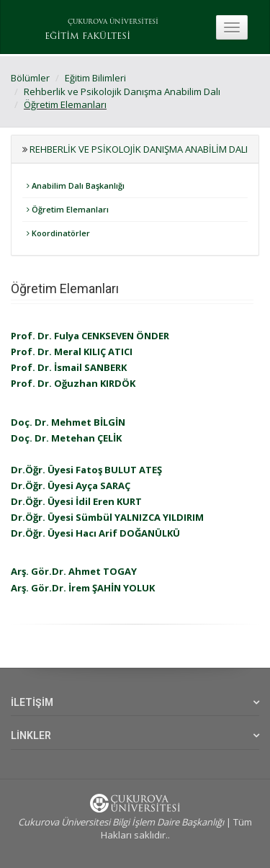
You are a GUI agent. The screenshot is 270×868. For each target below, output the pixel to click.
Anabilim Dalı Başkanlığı (76, 185)
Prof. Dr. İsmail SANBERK (69, 367)
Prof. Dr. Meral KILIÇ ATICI (72, 352)
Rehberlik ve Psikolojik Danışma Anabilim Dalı (122, 91)
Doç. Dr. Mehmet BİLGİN (68, 422)
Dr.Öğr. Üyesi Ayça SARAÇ (71, 486)
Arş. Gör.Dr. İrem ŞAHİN (66, 588)
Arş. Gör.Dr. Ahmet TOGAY (74, 571)
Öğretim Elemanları (65, 104)
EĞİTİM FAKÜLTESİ (87, 37)
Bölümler (30, 78)
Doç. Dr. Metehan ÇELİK (66, 438)
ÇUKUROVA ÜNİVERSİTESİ (113, 22)
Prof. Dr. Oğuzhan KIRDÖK (73, 383)
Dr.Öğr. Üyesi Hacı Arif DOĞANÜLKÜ (95, 533)
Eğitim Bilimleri (95, 78)
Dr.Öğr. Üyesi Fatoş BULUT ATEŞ (86, 470)
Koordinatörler (58, 233)
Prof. (23, 336)
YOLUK (138, 588)
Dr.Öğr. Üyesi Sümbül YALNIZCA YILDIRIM (107, 517)
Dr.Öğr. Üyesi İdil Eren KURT (76, 501)
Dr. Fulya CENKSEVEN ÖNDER (102, 336)
